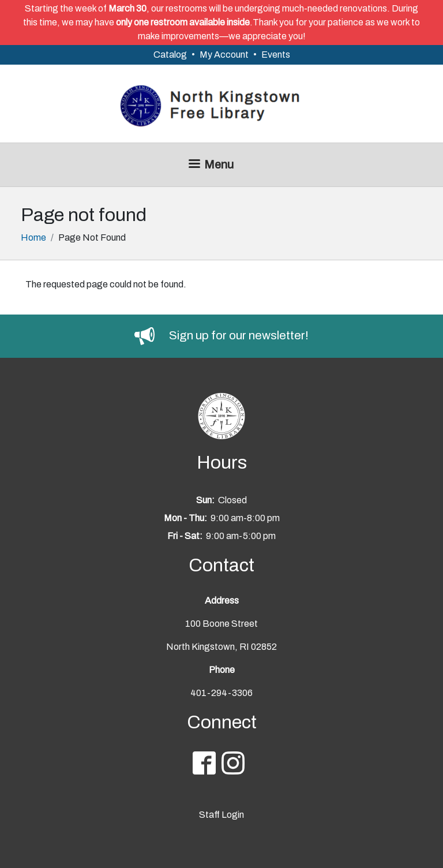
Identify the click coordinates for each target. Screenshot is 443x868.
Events (276, 55)
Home (33, 237)
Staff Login (221, 815)
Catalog (170, 55)
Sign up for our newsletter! (239, 335)
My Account (224, 55)
